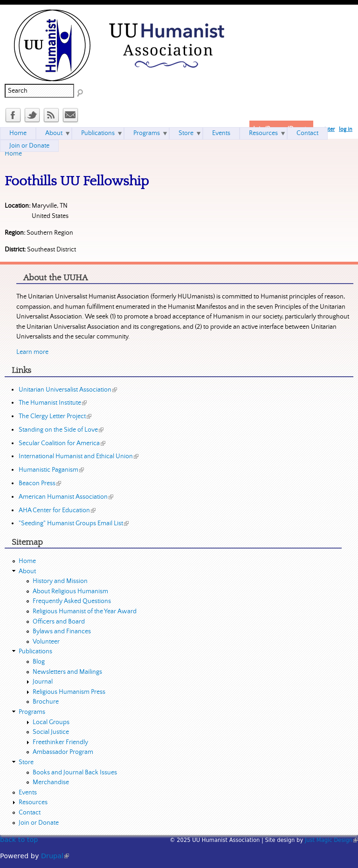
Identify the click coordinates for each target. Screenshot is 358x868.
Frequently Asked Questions (72, 601)
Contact (307, 133)
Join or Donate (29, 146)
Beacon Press (40, 483)
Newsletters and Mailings (67, 672)
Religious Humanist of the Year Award (85, 611)
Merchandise (51, 782)
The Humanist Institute (53, 403)
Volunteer (46, 642)
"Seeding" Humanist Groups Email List (74, 523)
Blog (39, 662)
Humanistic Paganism (51, 470)
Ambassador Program (63, 752)
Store (186, 133)
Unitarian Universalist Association (68, 390)
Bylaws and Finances (62, 631)
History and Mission (60, 581)
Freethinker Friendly (60, 742)
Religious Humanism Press (69, 692)
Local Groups (51, 722)
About (54, 133)
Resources (263, 133)
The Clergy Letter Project (55, 416)
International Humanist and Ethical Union (79, 456)
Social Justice (51, 732)
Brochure (46, 702)
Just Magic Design (331, 840)
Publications (98, 133)
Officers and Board (59, 622)
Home (13, 154)
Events (221, 133)
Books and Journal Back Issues (75, 773)
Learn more (32, 352)
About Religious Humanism (70, 591)
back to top (19, 840)
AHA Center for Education (57, 510)
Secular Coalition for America (62, 443)
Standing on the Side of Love (61, 430)
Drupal (55, 856)
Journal (43, 682)
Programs (147, 133)
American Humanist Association (66, 497)
